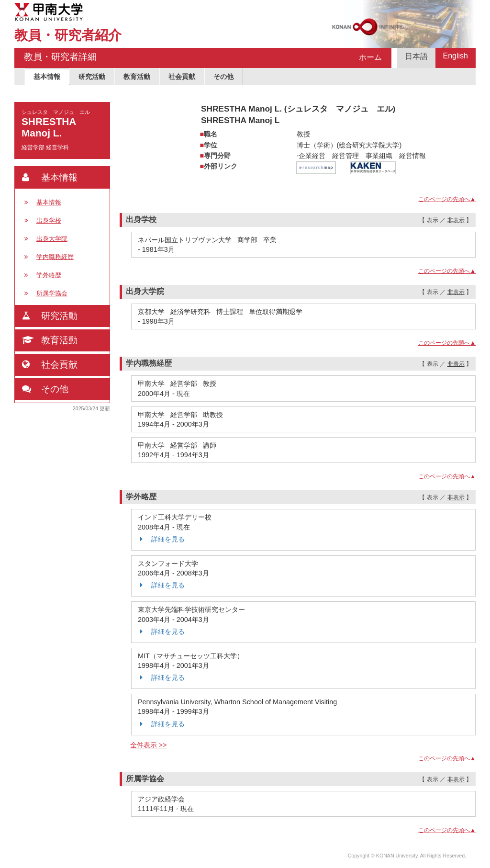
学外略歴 (49, 275)
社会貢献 (182, 77)
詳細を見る (161, 539)
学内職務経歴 (55, 257)
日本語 (416, 56)
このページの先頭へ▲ (447, 199)
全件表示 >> (149, 745)
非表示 (456, 220)
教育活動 (137, 77)
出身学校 (49, 220)
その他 (223, 77)
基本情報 (47, 77)
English (456, 56)
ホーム (370, 57)
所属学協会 (52, 293)
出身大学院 (52, 239)
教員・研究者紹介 (68, 35)
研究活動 (92, 77)
